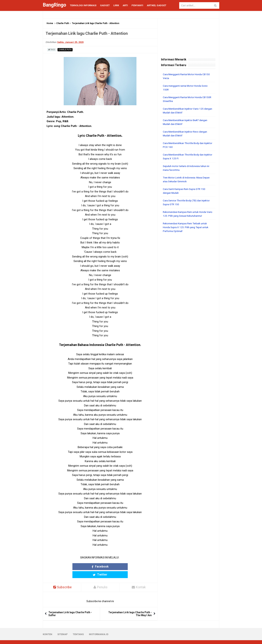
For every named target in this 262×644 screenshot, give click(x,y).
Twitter (114, 567)
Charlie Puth (63, 23)
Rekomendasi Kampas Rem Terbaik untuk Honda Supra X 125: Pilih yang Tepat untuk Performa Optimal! (187, 227)
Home (50, 23)
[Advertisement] (188, 291)
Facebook (86, 567)
